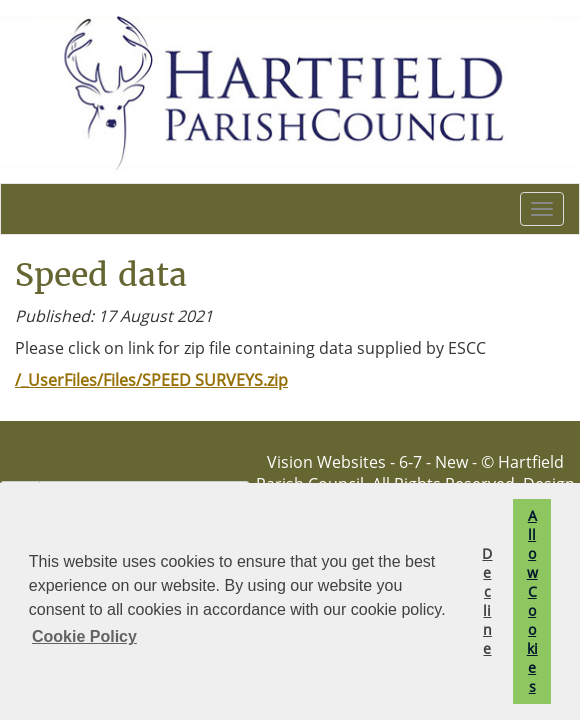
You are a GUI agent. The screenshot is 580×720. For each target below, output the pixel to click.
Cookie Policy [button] (84, 636)
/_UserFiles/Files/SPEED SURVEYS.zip (151, 380)
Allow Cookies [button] (532, 601)
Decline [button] (487, 601)
